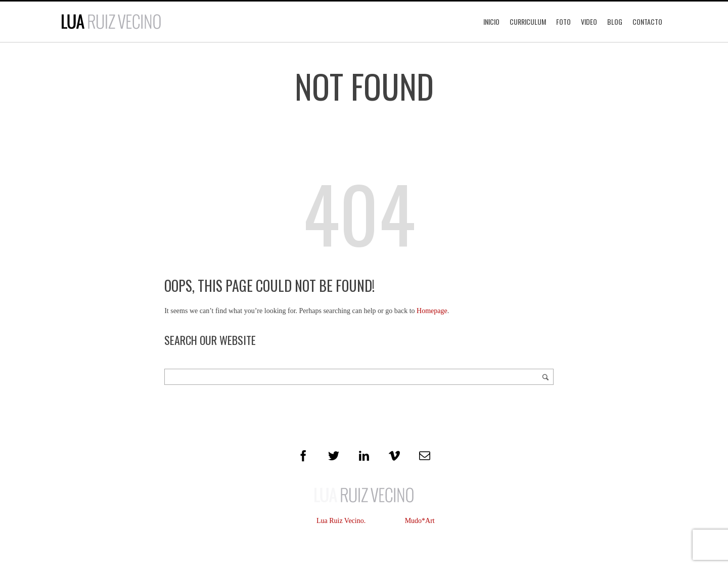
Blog (615, 21)
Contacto (647, 21)
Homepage (432, 311)
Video (589, 21)
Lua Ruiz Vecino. (341, 521)
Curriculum (528, 21)
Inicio (491, 21)
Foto (563, 21)
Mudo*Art (420, 521)
